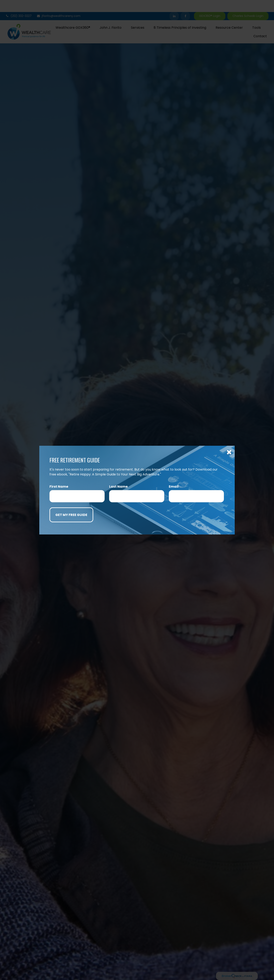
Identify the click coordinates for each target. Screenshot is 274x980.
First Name (59, 487)
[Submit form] (71, 515)
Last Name (118, 487)
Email (174, 487)
